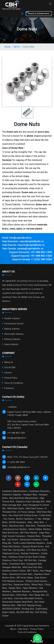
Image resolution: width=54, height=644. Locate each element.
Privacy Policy (11, 378)
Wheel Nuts (37, 585)
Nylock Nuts (8, 595)
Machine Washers (22, 591)
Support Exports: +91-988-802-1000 (32, 256)
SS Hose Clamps (26, 512)
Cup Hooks (13, 540)
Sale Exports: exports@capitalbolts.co (23, 245)
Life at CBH (10, 367)
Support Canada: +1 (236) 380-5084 (32, 259)
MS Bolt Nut (30, 560)
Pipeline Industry (12, 318)
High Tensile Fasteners (14, 536)
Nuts (30, 522)
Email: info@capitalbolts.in (17, 238)
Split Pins (7, 585)
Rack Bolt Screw (10, 533)
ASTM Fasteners (18, 522)
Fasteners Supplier (12, 495)
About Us (9, 362)
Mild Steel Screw (34, 508)
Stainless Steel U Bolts (14, 571)
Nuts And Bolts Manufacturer (24, 498)
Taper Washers (30, 588)
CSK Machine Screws (13, 581)
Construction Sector (14, 324)
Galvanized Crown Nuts (21, 574)
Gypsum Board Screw (33, 546)
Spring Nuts (19, 550)
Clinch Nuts (22, 595)
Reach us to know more (39, 13)
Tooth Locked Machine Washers (29, 543)
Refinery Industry (12, 339)
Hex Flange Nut (37, 595)
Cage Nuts (44, 533)
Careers (8, 373)
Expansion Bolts (22, 585)
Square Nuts (15, 588)
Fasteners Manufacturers (15, 491)
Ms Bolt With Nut (25, 612)
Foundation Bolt (17, 564)
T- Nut (38, 519)
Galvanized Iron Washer (15, 529)
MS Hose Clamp (25, 578)
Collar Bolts (45, 515)
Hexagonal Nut (40, 591)
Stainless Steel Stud (12, 560)
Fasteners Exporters (39, 491)
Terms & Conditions (14, 383)
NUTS (17, 47)
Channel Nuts (34, 536)
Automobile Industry (14, 334)
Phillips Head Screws (36, 581)
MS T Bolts (33, 571)
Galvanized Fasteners (31, 540)
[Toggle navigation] (50, 4)
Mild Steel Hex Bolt (32, 567)
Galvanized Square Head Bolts (17, 602)
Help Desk (23, 629)
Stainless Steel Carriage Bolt (30, 502)
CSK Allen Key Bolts (37, 550)
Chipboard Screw (11, 553)
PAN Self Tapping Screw (29, 605)
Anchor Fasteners (25, 519)
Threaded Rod (44, 526)
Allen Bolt (39, 522)
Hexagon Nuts (30, 495)
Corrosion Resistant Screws (28, 598)
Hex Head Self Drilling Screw (23, 515)
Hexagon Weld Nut (12, 567)
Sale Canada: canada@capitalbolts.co (23, 248)
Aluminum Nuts (17, 526)
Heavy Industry (11, 344)
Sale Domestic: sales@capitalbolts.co (23, 241)
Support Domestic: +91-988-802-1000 (31, 252)
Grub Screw (40, 578)
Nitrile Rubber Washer (40, 529)
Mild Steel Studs (16, 508)
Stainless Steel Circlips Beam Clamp (27, 557)
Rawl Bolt (31, 526)
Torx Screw (9, 519)
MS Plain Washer (29, 533)
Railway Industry (12, 329)
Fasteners (9, 388)
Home (7, 47)
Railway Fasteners (30, 553)
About (13, 629)
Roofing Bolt (28, 609)
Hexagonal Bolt (34, 564)
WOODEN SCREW (11, 609)
